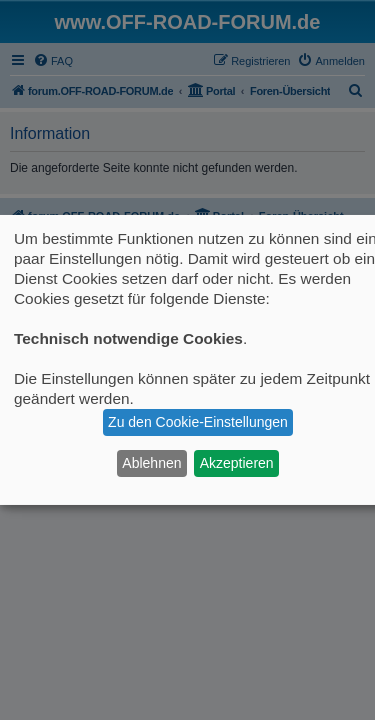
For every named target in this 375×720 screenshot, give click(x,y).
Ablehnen (151, 463)
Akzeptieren (237, 463)
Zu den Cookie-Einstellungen (198, 422)
